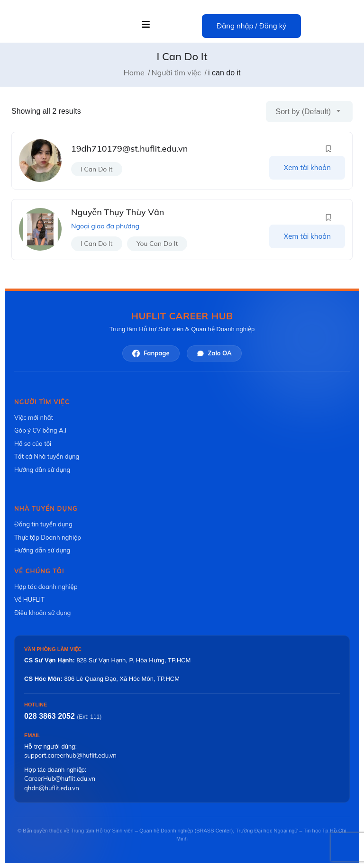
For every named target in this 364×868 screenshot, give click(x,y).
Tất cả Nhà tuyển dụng (47, 456)
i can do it (97, 169)
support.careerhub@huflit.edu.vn (70, 755)
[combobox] (309, 112)
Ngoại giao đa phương (105, 226)
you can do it (157, 244)
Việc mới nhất (34, 417)
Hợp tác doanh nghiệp (46, 587)
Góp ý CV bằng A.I (40, 430)
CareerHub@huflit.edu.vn (60, 778)
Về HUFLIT (29, 599)
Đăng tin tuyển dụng (43, 524)
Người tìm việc (177, 72)
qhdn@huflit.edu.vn (52, 788)
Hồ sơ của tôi (33, 443)
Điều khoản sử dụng (42, 613)
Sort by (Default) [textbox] (303, 112)
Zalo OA (214, 353)
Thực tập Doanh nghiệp (48, 537)
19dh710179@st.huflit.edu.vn (129, 149)
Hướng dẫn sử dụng (42, 470)
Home (134, 72)
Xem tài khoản (307, 167)
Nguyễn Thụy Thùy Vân (118, 212)
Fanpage (151, 353)
